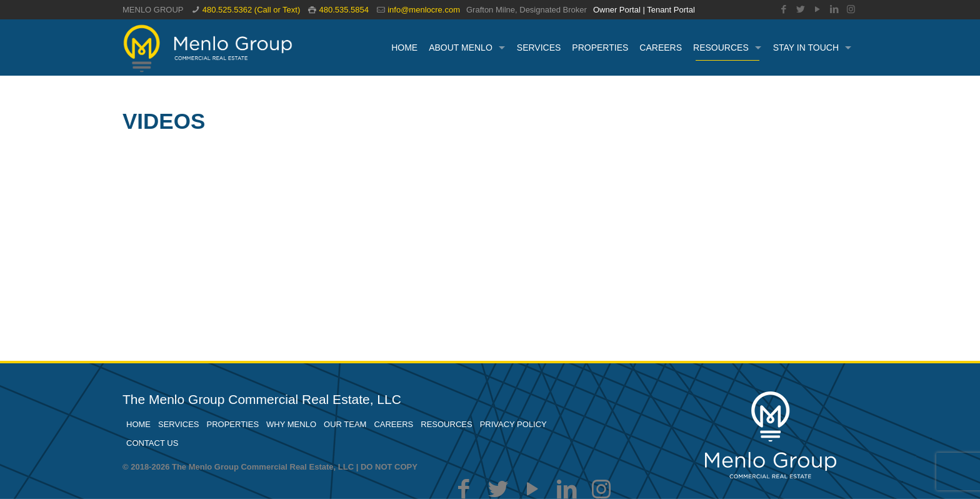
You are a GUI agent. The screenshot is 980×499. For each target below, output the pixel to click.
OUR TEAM (345, 424)
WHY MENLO (291, 424)
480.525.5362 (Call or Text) (252, 10)
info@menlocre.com (424, 10)
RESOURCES (446, 424)
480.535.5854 (344, 10)
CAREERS (393, 424)
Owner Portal (617, 10)
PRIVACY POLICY (513, 424)
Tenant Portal (671, 10)
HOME (138, 424)
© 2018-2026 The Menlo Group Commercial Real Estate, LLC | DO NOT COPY (270, 467)
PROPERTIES (233, 424)
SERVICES (179, 424)
